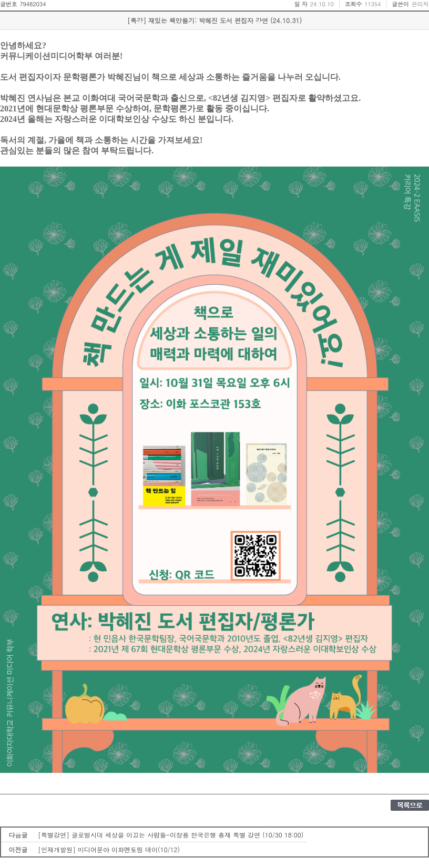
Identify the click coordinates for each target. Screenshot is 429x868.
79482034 (33, 4)
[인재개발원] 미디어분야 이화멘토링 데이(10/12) (109, 849)
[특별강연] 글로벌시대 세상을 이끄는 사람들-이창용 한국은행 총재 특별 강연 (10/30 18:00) (171, 835)
